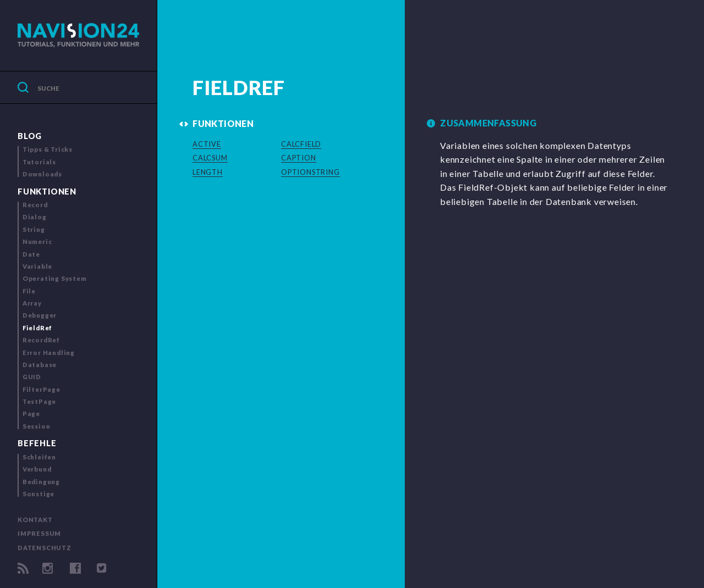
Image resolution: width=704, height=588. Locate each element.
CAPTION (299, 158)
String (34, 229)
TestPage (39, 401)
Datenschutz (45, 548)
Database (40, 365)
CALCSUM (210, 158)
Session (37, 426)
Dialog (35, 217)
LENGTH (208, 172)
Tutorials (39, 162)
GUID (32, 377)
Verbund (37, 469)
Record (35, 205)
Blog (30, 136)
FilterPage (42, 389)
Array (32, 303)
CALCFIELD (301, 144)
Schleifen (39, 457)
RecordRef (41, 340)
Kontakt (35, 520)
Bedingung (41, 482)
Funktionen (47, 192)
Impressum (39, 533)
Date (31, 254)
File (29, 291)
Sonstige (38, 494)
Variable (37, 266)
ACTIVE (207, 144)
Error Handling (49, 353)
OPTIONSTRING (310, 172)
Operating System (55, 278)
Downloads (42, 174)
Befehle (37, 443)
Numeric (37, 242)
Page (31, 414)
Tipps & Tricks (48, 149)
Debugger (40, 315)
